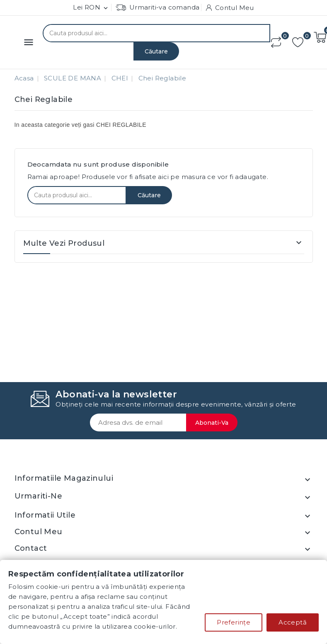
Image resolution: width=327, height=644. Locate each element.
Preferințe (234, 622)
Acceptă (293, 622)
